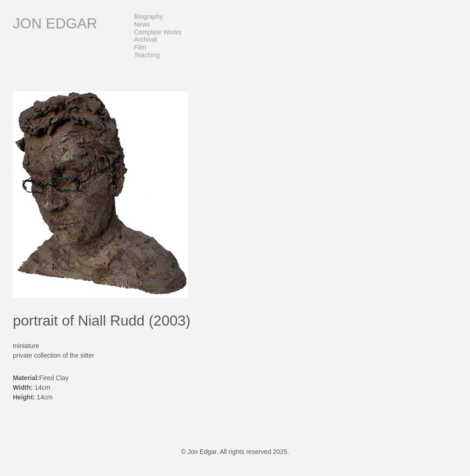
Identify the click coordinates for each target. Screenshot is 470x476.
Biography (148, 17)
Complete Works (158, 32)
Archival (145, 39)
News (142, 24)
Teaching (147, 55)
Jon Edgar (55, 23)
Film (140, 47)
